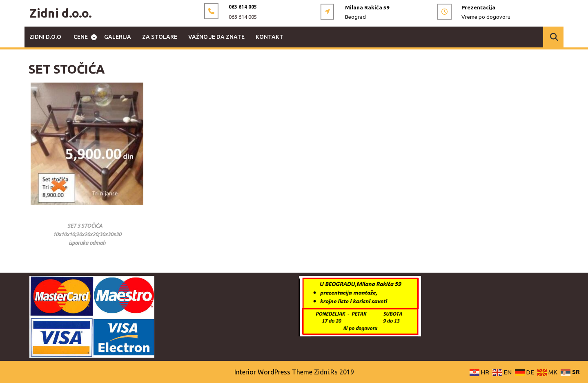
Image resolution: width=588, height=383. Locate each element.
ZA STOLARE (160, 37)
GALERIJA (118, 37)
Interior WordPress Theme (273, 372)
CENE (81, 37)
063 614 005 (243, 17)
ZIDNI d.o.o (45, 37)
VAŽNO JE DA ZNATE (216, 37)
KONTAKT (269, 37)
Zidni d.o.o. (61, 13)
